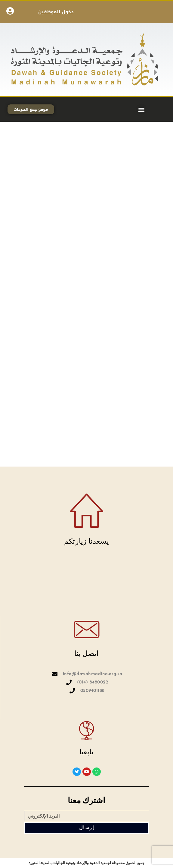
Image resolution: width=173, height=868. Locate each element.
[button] (141, 109)
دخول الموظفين (56, 12)
